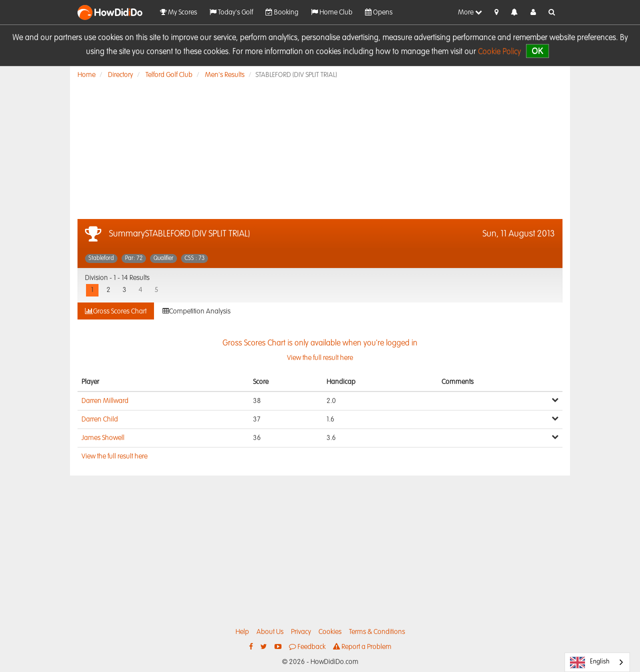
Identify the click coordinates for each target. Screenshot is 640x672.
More (470, 12)
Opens (379, 12)
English (590, 662)
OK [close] (537, 51)
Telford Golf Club (169, 75)
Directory (120, 75)
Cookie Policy (499, 52)
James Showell (103, 438)
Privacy (301, 632)
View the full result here (114, 456)
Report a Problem (362, 647)
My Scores (178, 12)
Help (242, 632)
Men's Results (225, 75)
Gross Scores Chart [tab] (116, 311)
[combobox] (597, 662)
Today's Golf (231, 12)
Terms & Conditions (377, 632)
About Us (270, 632)
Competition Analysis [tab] (196, 311)
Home (86, 75)
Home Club (332, 12)
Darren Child (100, 419)
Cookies (330, 632)
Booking (282, 12)
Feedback (307, 647)
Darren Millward (105, 401)
